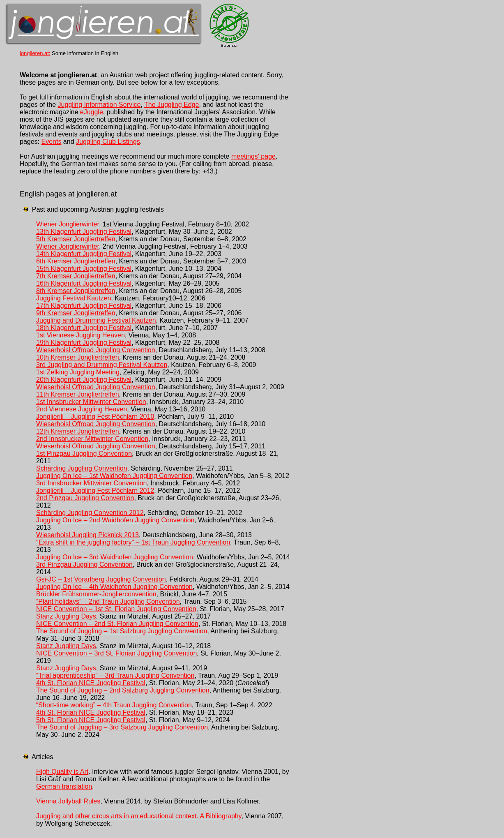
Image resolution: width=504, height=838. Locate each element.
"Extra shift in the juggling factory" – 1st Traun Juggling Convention (133, 542)
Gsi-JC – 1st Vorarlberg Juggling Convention (101, 579)
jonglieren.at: (35, 53)
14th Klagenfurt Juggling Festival (84, 254)
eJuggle (92, 112)
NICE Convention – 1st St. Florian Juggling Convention (116, 609)
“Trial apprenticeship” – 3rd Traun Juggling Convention (115, 675)
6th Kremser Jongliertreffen (76, 261)
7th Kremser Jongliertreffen (76, 276)
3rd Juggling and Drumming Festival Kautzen (102, 365)
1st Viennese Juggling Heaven (81, 335)
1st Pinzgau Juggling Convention (84, 454)
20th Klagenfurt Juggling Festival (84, 380)
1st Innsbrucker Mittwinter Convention (91, 402)
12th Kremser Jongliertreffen (78, 431)
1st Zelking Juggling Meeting (78, 372)
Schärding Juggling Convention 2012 (90, 513)
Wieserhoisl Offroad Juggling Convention (96, 350)
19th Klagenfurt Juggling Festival (84, 343)
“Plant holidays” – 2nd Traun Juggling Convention (108, 601)
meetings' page (253, 156)
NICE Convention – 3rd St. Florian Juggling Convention (116, 653)
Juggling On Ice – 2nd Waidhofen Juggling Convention (115, 520)
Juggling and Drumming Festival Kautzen (96, 320)
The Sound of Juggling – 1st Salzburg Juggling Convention (122, 631)
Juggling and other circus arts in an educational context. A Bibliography (139, 816)
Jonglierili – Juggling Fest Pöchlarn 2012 (95, 491)
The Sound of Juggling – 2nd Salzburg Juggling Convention (123, 690)
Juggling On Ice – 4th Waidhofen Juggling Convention (114, 587)
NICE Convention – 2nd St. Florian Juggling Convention (117, 624)
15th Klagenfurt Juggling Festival (84, 269)
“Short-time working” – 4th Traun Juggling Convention (114, 705)
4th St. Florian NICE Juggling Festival (91, 683)
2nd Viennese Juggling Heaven (82, 409)
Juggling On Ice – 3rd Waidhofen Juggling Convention (115, 557)
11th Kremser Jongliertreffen (78, 394)
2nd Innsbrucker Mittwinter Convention (92, 439)
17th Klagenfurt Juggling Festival (84, 306)
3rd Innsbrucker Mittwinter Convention (91, 483)
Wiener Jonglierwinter (68, 224)
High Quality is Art (62, 772)
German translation (64, 786)
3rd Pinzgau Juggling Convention (84, 564)
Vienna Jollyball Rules (68, 801)
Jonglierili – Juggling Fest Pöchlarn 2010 (95, 417)
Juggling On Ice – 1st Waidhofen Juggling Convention (114, 476)
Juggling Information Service (99, 105)
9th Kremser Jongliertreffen (76, 313)
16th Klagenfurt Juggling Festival (84, 283)
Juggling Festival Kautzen (74, 298)
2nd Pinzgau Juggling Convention (85, 498)
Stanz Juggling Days (66, 616)
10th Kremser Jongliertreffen (78, 357)
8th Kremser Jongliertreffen (76, 291)
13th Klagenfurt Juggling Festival (84, 232)
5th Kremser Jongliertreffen (76, 239)
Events (51, 142)
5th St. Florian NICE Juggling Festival (91, 720)
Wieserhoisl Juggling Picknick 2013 (87, 535)
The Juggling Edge (171, 105)
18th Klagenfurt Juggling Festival (84, 328)
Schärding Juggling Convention (82, 468)
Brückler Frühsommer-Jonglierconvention (96, 594)
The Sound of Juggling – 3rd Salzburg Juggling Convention (122, 727)
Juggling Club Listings (108, 142)
